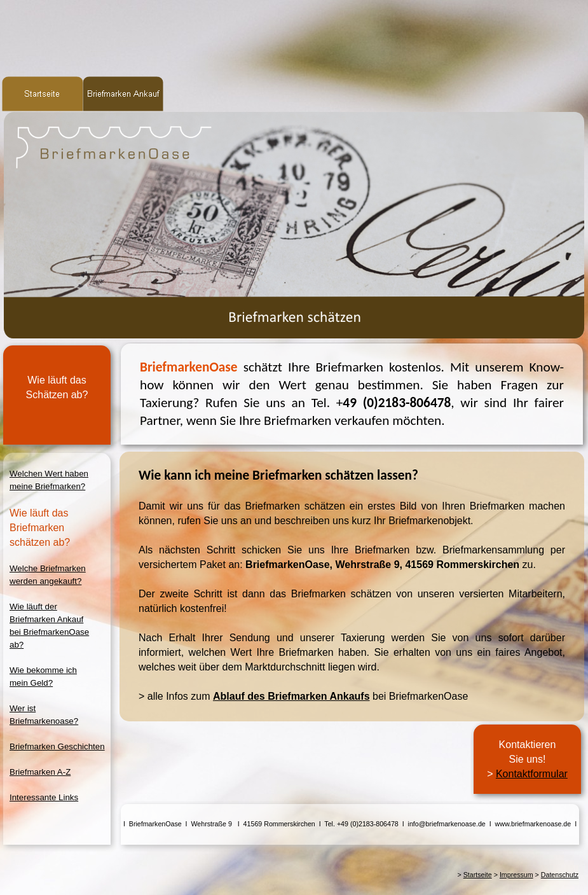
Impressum (516, 875)
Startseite (478, 875)
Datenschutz (560, 875)
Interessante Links (44, 797)
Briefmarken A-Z (40, 772)
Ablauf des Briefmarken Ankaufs (291, 696)
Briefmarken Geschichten (57, 746)
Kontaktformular (532, 774)
